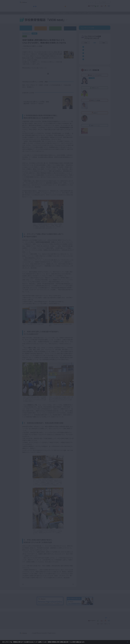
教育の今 (94, 6)
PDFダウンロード (49, 76)
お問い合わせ (90, 2)
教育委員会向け (47, 13)
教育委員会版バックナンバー (55, 28)
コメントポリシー (62, 2)
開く (96, 2)
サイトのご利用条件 (51, 2)
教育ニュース (55, 6)
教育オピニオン (70, 6)
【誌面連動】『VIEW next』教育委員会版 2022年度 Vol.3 (38, 36)
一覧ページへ (48, 586)
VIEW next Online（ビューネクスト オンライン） (26, 619)
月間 (104, 53)
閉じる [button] (125, 641)
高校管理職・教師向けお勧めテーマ (64, 10)
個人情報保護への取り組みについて (96, 635)
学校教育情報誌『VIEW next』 (35, 10)
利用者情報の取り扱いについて (76, 2)
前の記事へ (27, 586)
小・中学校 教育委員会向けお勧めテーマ (94, 10)
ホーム (23, 13)
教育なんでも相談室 (83, 6)
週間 (95, 53)
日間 (86, 53)
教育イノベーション (105, 6)
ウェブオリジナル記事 (26, 28)
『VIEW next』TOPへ (77, 20)
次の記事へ (69, 586)
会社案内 (108, 635)
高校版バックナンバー (41, 28)
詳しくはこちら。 (90, 641)
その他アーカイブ (70, 28)
